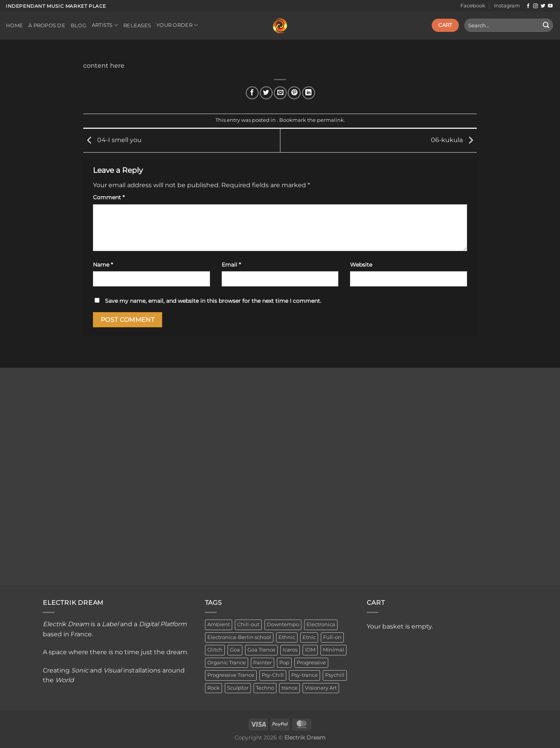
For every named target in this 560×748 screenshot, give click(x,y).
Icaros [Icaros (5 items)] (290, 650)
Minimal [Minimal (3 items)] (333, 650)
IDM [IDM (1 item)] (310, 650)
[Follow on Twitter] (543, 6)
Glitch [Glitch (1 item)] (215, 650)
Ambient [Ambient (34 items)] (219, 624)
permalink (330, 120)
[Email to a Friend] (280, 93)
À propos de (47, 25)
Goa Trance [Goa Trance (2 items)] (261, 650)
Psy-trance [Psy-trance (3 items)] (304, 675)
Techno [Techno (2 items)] (265, 688)
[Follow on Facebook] (528, 6)
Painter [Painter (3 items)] (262, 663)
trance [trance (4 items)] (290, 688)
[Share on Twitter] (266, 93)
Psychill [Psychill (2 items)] (335, 675)
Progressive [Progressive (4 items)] (311, 663)
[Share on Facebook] (252, 93)
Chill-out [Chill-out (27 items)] (248, 624)
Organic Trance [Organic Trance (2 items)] (227, 663)
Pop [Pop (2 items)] (284, 663)
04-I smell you (112, 140)
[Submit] (546, 25)
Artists (105, 25)
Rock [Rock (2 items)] (213, 688)
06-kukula (454, 140)
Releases (137, 25)
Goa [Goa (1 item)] (235, 650)
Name (103, 265)
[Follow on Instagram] (535, 6)
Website (361, 265)
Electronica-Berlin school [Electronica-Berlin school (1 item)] (239, 637)
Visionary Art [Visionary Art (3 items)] (321, 688)
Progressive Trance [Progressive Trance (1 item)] (231, 675)
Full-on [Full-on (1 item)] (332, 637)
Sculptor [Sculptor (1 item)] (238, 688)
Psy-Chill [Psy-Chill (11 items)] (273, 675)
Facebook (473, 6)
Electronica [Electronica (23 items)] (321, 624)
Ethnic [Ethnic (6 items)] (287, 637)
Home (14, 25)
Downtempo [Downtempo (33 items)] (283, 624)
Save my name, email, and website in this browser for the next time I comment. (213, 301)
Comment (109, 197)
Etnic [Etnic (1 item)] (309, 637)
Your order (177, 25)
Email (231, 265)
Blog (79, 25)
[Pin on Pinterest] (294, 93)
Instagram (507, 6)
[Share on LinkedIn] (309, 93)
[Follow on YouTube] (550, 6)
